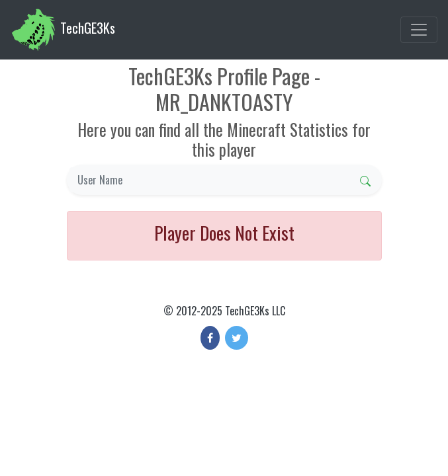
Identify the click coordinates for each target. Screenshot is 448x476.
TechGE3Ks (63, 30)
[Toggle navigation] (419, 30)
